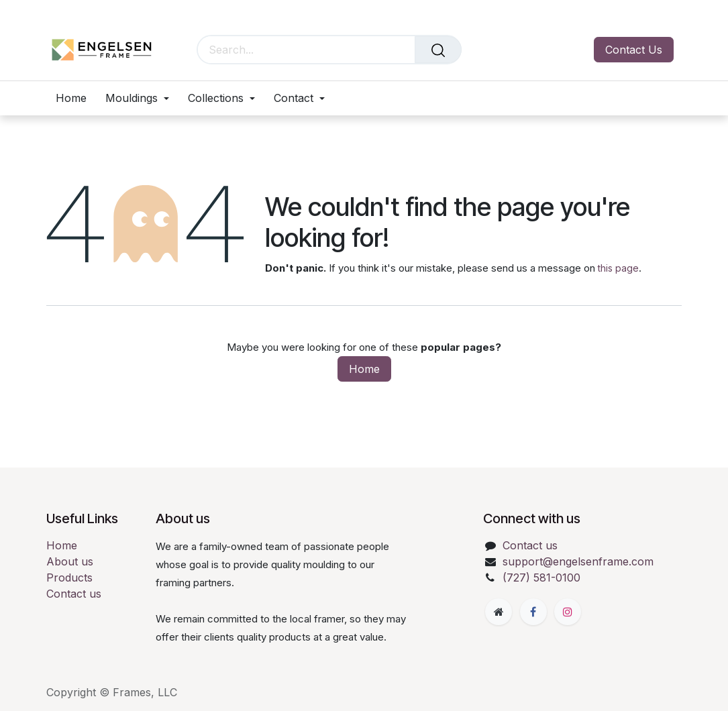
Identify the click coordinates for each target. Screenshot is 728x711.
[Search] (438, 50)
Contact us (74, 594)
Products (69, 578)
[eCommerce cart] (481, 50)
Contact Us (634, 50)
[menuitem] (76, 98)
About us (70, 561)
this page (618, 268)
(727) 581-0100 (541, 578)
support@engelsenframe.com (578, 561)
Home (364, 369)
